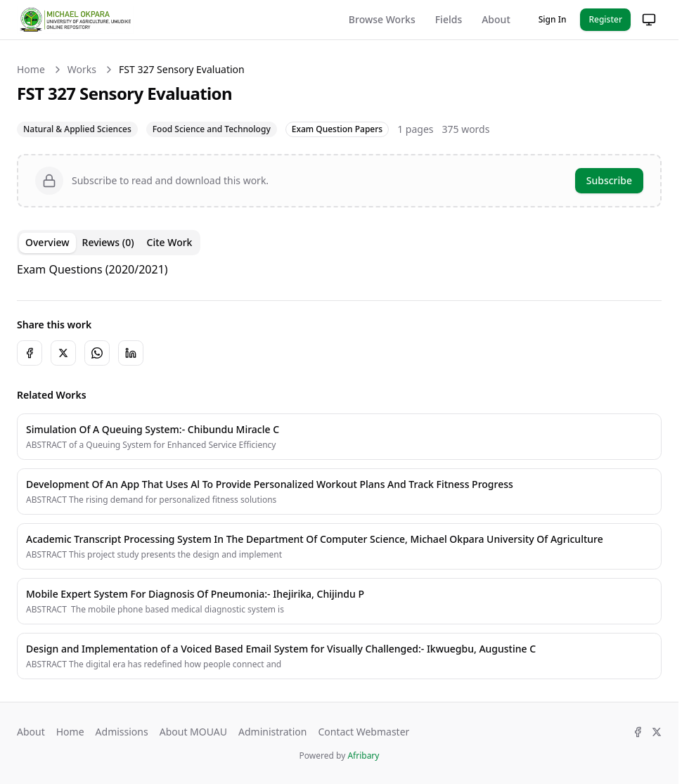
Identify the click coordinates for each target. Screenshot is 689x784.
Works (82, 69)
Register (605, 19)
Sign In (553, 19)
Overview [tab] (47, 242)
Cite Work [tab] (170, 242)
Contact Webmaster (363, 732)
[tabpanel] (339, 269)
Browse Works (382, 19)
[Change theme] (649, 20)
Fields (449, 19)
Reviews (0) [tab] (108, 242)
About (496, 19)
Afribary (363, 756)
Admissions (122, 732)
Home (31, 69)
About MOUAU (193, 732)
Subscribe (609, 180)
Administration (272, 732)
